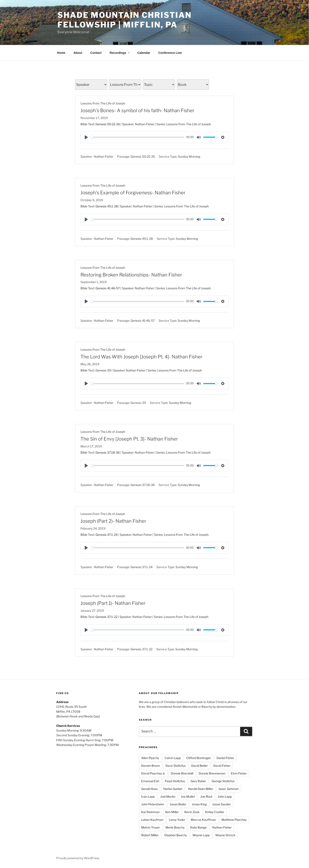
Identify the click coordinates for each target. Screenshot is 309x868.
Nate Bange (198, 827)
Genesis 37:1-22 (106, 617)
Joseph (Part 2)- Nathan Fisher (113, 521)
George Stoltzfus (223, 781)
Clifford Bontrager (199, 758)
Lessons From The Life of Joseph (103, 103)
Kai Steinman (150, 812)
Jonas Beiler (178, 804)
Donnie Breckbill (182, 773)
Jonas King (199, 804)
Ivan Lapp (148, 796)
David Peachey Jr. (153, 773)
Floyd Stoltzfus (175, 781)
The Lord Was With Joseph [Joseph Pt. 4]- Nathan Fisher (141, 357)
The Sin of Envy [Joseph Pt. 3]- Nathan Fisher (129, 439)
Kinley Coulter (215, 812)
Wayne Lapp (201, 835)
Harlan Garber (173, 789)
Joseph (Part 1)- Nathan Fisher (113, 603)
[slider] (138, 137)
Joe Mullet (188, 796)
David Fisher (222, 766)
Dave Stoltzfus (176, 766)
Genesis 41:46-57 (108, 288)
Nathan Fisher (104, 156)
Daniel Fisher (225, 758)
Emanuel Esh (150, 781)
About (78, 53)
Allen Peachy (150, 758)
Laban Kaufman (152, 820)
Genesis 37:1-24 (107, 535)
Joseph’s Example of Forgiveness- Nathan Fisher (133, 193)
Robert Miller (150, 835)
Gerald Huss (149, 789)
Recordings (120, 53)
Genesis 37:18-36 (108, 452)
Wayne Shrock (225, 835)
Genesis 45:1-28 (107, 206)
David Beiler (199, 766)
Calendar (144, 53)
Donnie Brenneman (212, 773)
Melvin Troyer (151, 827)
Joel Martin (168, 796)
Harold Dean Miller (201, 789)
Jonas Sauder (221, 804)
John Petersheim (153, 804)
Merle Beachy (175, 827)
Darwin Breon (151, 766)
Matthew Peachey (234, 820)
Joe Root (206, 796)
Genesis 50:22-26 (108, 124)
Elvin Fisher (239, 773)
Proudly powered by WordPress (78, 858)
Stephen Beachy (176, 835)
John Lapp (225, 796)
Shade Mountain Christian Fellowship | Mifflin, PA (125, 20)
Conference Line (170, 53)
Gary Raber (198, 781)
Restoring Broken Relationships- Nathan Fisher (131, 275)
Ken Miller (172, 812)
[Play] (86, 137)
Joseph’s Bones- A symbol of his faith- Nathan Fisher (137, 110)
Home (61, 53)
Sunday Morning (189, 156)
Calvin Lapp (173, 758)
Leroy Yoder (177, 820)
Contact (96, 53)
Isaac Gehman (229, 789)
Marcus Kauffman (203, 820)
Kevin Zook (192, 812)
